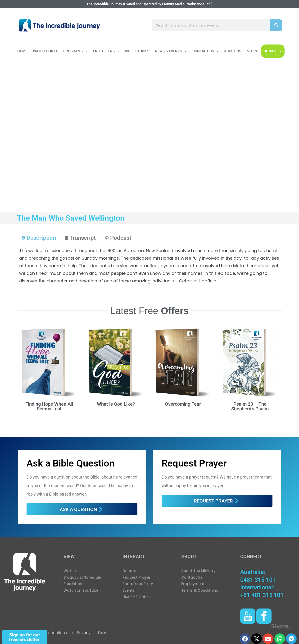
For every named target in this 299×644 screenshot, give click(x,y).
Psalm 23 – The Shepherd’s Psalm (250, 406)
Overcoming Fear (183, 404)
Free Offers (106, 51)
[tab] (39, 238)
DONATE (273, 51)
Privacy (84, 633)
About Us (233, 51)
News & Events (171, 51)
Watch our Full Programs (60, 51)
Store (252, 51)
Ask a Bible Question (70, 463)
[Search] (276, 25)
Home (22, 51)
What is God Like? (116, 404)
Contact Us (205, 51)
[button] (245, 639)
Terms (103, 633)
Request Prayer (194, 463)
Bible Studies (137, 51)
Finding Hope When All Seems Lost (49, 406)
